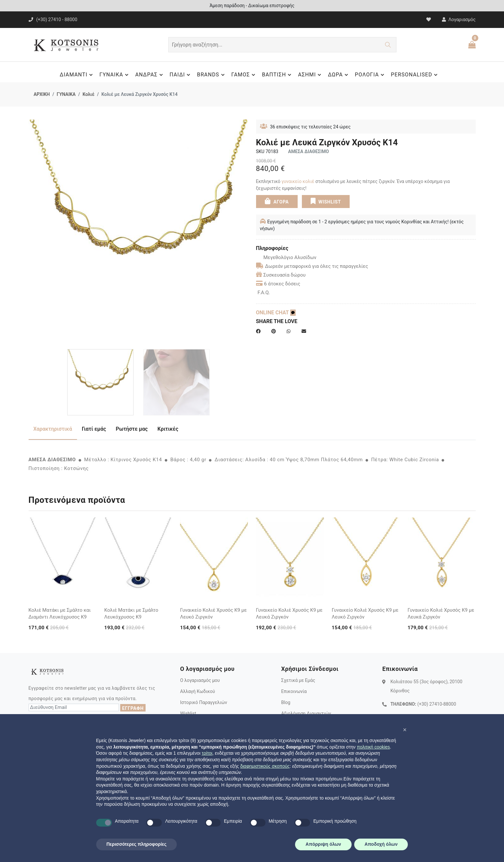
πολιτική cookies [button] (373, 747)
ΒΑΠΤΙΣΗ (278, 75)
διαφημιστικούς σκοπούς (265, 766)
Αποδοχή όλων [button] (381, 844)
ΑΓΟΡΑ (277, 201)
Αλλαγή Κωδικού (197, 691)
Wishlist (188, 713)
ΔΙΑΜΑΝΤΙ (77, 75)
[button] (405, 730)
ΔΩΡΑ (339, 75)
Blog (286, 702)
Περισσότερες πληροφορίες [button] (137, 844)
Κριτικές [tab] (168, 429)
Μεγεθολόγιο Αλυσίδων (286, 257)
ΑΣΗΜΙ (310, 75)
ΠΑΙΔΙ (181, 75)
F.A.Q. (264, 293)
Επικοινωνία (294, 691)
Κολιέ (89, 94)
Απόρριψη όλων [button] (323, 844)
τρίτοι (207, 753)
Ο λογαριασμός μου (200, 680)
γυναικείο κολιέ (298, 181)
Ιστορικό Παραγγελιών (204, 702)
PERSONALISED (415, 75)
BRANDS (212, 75)
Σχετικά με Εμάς (298, 680)
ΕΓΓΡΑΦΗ (133, 708)
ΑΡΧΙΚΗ (42, 94)
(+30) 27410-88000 (437, 704)
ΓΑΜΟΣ (244, 75)
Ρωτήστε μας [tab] (132, 429)
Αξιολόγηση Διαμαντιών (306, 713)
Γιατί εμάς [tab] (94, 429)
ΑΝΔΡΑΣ (150, 75)
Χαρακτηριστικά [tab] (53, 429)
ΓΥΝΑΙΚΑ (115, 75)
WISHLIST (326, 201)
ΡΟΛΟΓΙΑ (370, 75)
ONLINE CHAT (276, 313)
